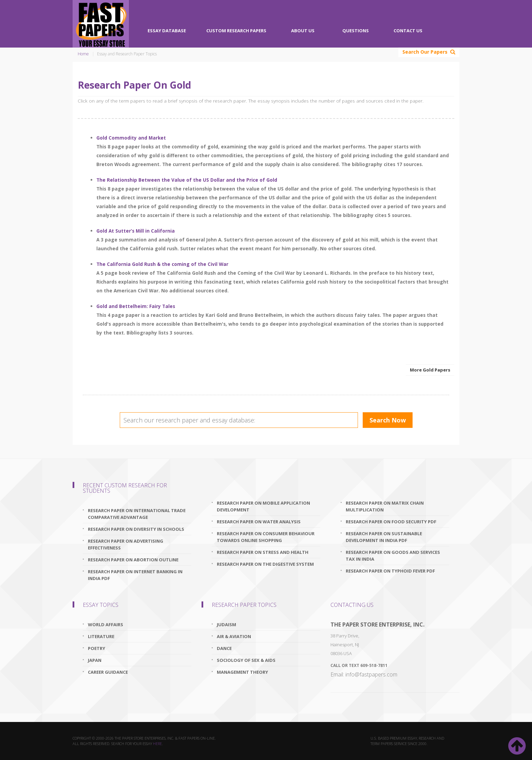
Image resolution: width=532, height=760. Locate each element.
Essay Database (167, 31)
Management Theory (242, 672)
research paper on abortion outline (133, 560)
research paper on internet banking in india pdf (135, 575)
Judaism (226, 625)
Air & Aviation (234, 636)
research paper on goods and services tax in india (393, 556)
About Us (303, 31)
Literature (101, 636)
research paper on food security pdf (391, 522)
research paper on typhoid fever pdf (390, 571)
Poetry (97, 648)
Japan (95, 660)
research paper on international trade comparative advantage (137, 514)
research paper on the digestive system (265, 564)
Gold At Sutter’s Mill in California (136, 231)
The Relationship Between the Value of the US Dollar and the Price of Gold (187, 180)
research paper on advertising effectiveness (126, 544)
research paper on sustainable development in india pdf (384, 537)
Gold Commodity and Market (131, 138)
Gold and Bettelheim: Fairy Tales (136, 306)
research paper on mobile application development (263, 506)
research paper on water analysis (259, 522)
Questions (356, 31)
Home (83, 54)
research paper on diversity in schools (136, 529)
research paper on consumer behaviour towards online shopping (266, 537)
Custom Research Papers (236, 31)
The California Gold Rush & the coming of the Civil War (162, 264)
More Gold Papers (430, 370)
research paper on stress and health (263, 552)
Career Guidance (108, 672)
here (157, 744)
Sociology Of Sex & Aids (246, 660)
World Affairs (106, 625)
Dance (224, 648)
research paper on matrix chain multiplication (385, 506)
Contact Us (408, 31)
